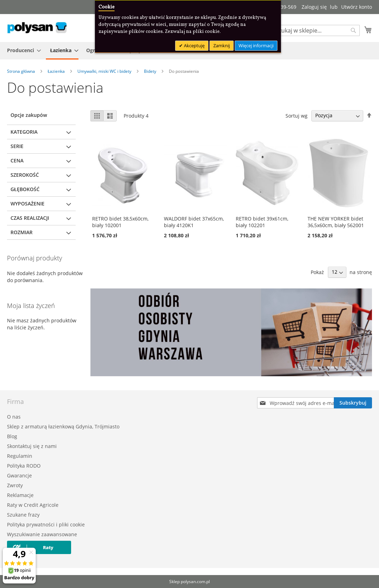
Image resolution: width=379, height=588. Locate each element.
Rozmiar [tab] (22, 232)
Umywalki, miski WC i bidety (105, 71)
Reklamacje (20, 495)
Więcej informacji (256, 45)
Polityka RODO (24, 466)
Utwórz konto (357, 7)
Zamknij (222, 45)
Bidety (151, 71)
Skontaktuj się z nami (32, 446)
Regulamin (20, 456)
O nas (14, 417)
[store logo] (37, 28)
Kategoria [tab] (24, 132)
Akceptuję (194, 45)
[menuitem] (22, 50)
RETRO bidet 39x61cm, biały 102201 (262, 222)
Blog (12, 436)
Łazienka (57, 71)
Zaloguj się (314, 7)
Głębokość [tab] (25, 189)
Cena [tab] (17, 160)
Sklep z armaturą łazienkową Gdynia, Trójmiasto (63, 426)
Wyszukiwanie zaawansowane (42, 534)
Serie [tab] (17, 146)
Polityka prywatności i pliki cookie (46, 524)
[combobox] (316, 30)
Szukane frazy (23, 515)
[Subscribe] (353, 403)
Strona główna (22, 71)
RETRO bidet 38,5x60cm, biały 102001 (120, 222)
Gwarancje (19, 475)
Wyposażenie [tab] (27, 204)
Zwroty (15, 485)
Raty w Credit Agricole (33, 505)
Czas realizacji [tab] (30, 218)
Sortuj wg (297, 115)
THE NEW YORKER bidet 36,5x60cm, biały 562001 (336, 222)
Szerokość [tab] (25, 175)
